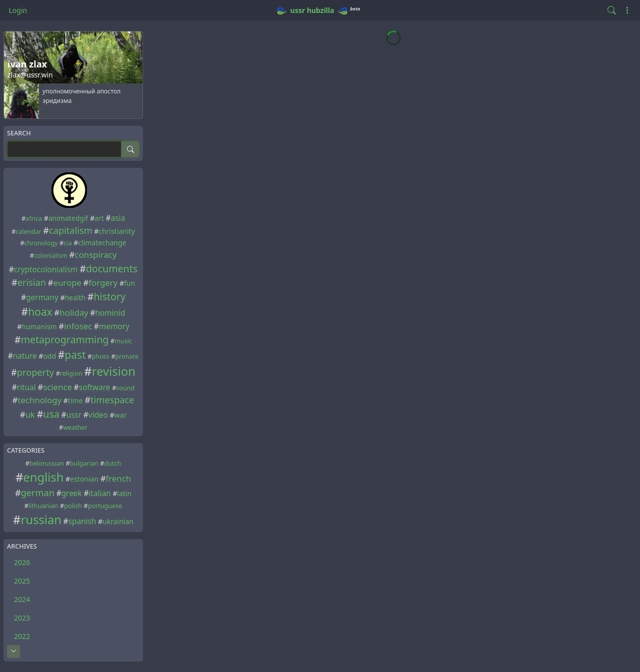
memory (114, 327)
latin (124, 493)
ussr (298, 10)
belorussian (47, 463)
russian (41, 520)
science (57, 387)
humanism (39, 327)
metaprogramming (65, 339)
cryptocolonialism (46, 270)
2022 (22, 636)
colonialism (51, 256)
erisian (32, 282)
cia (67, 243)
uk (30, 414)
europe (67, 283)
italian (99, 493)
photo (100, 356)
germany (42, 298)
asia (118, 218)
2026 (22, 562)
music (123, 341)
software (95, 387)
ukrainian (118, 521)
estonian (84, 479)
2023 (22, 618)
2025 (22, 581)
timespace (112, 400)
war (121, 415)
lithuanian (43, 506)
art (99, 218)
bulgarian (84, 463)
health (75, 298)
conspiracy (95, 255)
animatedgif (68, 218)
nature (25, 356)
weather (75, 427)
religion (71, 373)
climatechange (102, 243)
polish (73, 506)
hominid (110, 313)
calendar (28, 232)
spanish (82, 521)
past (75, 355)
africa (34, 219)
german (38, 493)
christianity (116, 231)
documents (112, 269)
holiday (74, 313)
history (110, 297)
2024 (22, 599)
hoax (40, 312)
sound (125, 388)
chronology (41, 243)
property (35, 372)
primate (127, 356)
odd (49, 356)
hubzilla (321, 10)
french (118, 478)
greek (72, 493)
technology (39, 400)
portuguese (105, 506)
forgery (103, 283)
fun (129, 283)
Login (18, 10)
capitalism (71, 230)
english (43, 477)
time (75, 400)
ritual (26, 387)
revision (114, 371)
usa (51, 414)
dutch (112, 463)
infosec (78, 326)
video (98, 415)
